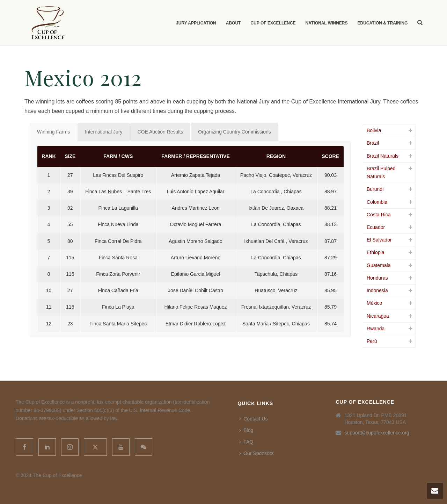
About (233, 23)
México (374, 303)
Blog (246, 430)
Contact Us (253, 419)
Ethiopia (376, 252)
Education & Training (382, 23)
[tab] (53, 132)
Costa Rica (379, 215)
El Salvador (379, 240)
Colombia (377, 202)
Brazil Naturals (383, 156)
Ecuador (376, 227)
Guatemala (379, 265)
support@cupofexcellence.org (377, 433)
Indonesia (377, 290)
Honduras (377, 278)
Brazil (373, 143)
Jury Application (196, 23)
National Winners (327, 23)
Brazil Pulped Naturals (381, 172)
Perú (372, 341)
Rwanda (376, 329)
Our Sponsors (256, 453)
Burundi (375, 189)
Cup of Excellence (273, 23)
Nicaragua (378, 316)
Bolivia (374, 130)
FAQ (246, 442)
